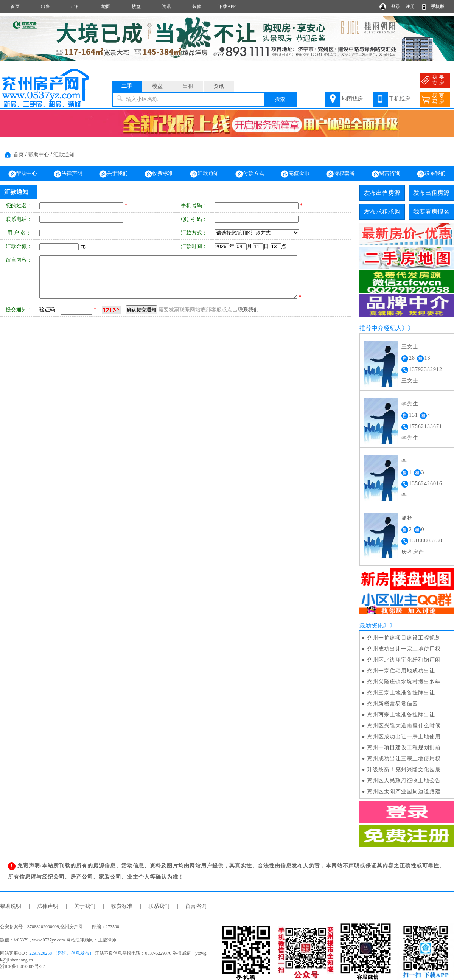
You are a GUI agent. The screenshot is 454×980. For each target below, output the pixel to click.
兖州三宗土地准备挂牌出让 (401, 693)
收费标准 (159, 174)
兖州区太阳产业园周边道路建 (404, 791)
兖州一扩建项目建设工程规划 (404, 638)
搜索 (280, 99)
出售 (45, 6)
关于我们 (113, 174)
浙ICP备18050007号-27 (23, 966)
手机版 (438, 6)
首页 (15, 6)
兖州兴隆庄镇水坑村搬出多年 (404, 682)
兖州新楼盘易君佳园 (393, 704)
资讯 (166, 6)
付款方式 (250, 174)
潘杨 (407, 518)
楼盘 (136, 6)
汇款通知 (64, 155)
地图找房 (352, 99)
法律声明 (68, 174)
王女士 (410, 347)
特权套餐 (340, 174)
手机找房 (400, 99)
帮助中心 (39, 155)
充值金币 (295, 174)
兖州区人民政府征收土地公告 (404, 780)
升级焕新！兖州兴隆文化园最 (404, 770)
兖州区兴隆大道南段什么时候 (404, 726)
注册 (410, 6)
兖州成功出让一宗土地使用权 (404, 649)
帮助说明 (11, 906)
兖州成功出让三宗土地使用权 (404, 759)
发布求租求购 (382, 212)
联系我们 (431, 174)
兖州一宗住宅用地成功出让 (401, 671)
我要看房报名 (431, 212)
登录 (396, 6)
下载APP (227, 6)
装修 (197, 6)
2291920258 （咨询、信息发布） (61, 953)
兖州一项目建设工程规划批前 (404, 748)
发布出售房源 (382, 193)
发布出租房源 (431, 193)
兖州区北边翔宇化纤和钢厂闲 (404, 660)
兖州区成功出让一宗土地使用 (404, 737)
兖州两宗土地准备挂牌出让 (401, 715)
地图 (106, 6)
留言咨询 (386, 174)
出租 (76, 6)
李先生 (410, 404)
